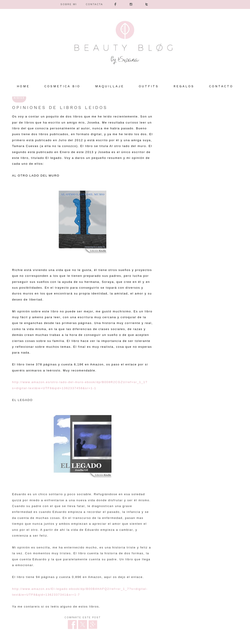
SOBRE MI (69, 4)
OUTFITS (149, 86)
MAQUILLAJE (110, 86)
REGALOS (184, 86)
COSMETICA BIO (62, 86)
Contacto (221, 86)
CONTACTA (94, 4)
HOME (23, 86)
